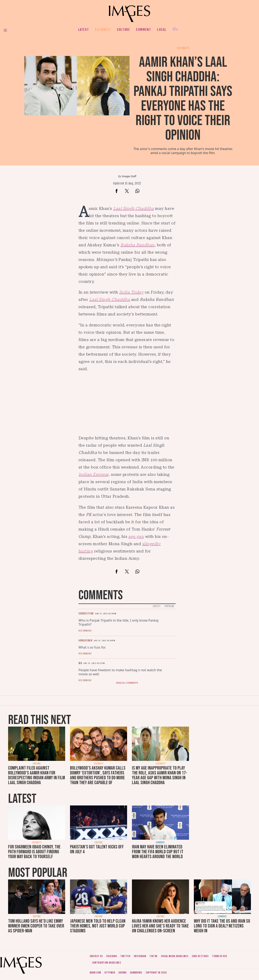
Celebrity (103, 30)
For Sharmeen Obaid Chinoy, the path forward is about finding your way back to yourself (34, 852)
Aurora (123, 973)
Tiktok (153, 956)
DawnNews (136, 973)
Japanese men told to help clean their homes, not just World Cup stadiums (98, 926)
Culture (123, 30)
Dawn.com (95, 973)
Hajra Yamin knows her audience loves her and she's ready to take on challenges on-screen (160, 926)
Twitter (125, 956)
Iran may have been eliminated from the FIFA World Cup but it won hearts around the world (158, 852)
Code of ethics (200, 956)
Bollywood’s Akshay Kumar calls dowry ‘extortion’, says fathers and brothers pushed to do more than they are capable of (98, 775)
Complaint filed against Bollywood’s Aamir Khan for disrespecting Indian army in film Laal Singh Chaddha (37, 775)
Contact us (96, 956)
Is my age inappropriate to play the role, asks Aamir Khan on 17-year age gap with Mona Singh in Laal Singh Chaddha (160, 775)
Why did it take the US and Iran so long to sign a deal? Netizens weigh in (222, 926)
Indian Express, (94, 474)
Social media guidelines (175, 956)
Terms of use (220, 956)
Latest (84, 30)
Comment (143, 30)
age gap (136, 536)
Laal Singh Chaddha (134, 208)
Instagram (140, 956)
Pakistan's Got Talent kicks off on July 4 (97, 849)
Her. (176, 29)
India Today (131, 292)
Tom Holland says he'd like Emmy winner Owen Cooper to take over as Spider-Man (36, 926)
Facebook (112, 956)
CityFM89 (110, 973)
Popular (169, 606)
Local (162, 30)
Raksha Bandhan (137, 245)
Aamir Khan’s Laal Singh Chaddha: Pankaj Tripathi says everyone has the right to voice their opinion (183, 99)
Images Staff (129, 176)
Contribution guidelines (107, 963)
